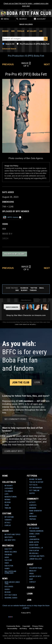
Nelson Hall (34, 553)
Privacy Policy (38, 626)
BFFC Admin (12, 217)
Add (41, 31)
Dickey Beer (34, 545)
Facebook (24, 288)
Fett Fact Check (11, 595)
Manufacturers (11, 497)
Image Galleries (11, 552)
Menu (5, 19)
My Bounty (9, 486)
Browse (5, 31)
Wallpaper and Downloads (10, 572)
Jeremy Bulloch (35, 559)
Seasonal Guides (11, 598)
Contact (33, 582)
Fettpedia (32, 476)
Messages (33, 516)
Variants (8, 520)
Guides (7, 589)
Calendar (32, 525)
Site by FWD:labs (36, 628)
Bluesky (24, 290)
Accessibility (12, 628)
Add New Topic (10, 540)
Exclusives (9, 587)
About (30, 564)
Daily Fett (8, 549)
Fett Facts (33, 485)
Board (5, 531)
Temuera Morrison (36, 531)
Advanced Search (9, 49)
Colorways (9, 491)
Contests (33, 505)
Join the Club (21, 382)
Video (7, 563)
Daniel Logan (34, 534)
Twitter (34, 288)
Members (33, 508)
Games (7, 569)
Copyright (26, 626)
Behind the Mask (36, 479)
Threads (33, 290)
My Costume (9, 517)
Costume (7, 513)
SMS (17, 290)
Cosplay (8, 525)
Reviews (8, 502)
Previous (8, 64)
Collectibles (9, 482)
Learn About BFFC (14, 451)
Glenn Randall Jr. (36, 548)
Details (7, 523)
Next (47, 64)
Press (31, 574)
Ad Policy (23, 628)
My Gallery (32, 31)
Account (40, 19)
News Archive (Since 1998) (12, 583)
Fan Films (8, 560)
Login (37, 382)
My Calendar (34, 528)
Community (33, 499)
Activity (32, 502)
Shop (31, 579)
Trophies (33, 519)
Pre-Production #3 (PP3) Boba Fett (35, 44)
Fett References (35, 488)
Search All (10, 44)
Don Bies (32, 537)
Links (31, 514)
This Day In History (36, 482)
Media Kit (33, 571)
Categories (9, 488)
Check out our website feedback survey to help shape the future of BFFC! (26, 607)
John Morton (34, 539)
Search (21, 19)
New (13, 31)
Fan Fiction (9, 566)
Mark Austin (34, 542)
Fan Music (8, 555)
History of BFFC (35, 576)
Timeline (8, 508)
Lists (6, 494)
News (5, 579)
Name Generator (35, 511)
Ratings (7, 500)
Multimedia (8, 546)
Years (7, 505)
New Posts (9, 537)
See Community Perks (15, 419)
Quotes (32, 493)
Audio (7, 557)
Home (5, 476)
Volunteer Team (35, 568)
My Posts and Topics (12, 535)
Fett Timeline (34, 491)
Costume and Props (37, 556)
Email (42, 288)
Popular (21, 31)
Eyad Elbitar (34, 551)
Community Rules (13, 626)
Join (29, 600)
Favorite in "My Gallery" (15, 254)
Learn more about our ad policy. (25, 324)
